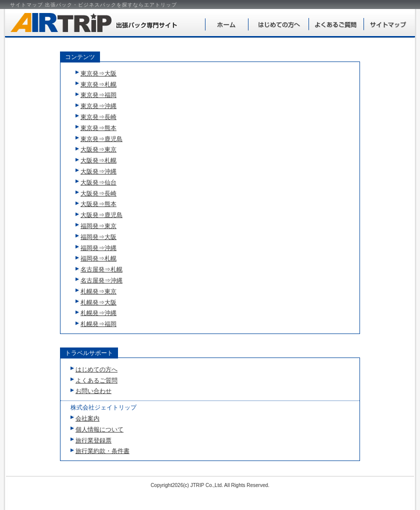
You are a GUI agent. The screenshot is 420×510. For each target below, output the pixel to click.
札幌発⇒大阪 (98, 302)
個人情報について (99, 429)
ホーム (226, 23)
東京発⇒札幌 (98, 84)
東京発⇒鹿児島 (101, 139)
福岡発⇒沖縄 (98, 248)
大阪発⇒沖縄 (98, 171)
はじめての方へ (278, 23)
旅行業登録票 (93, 440)
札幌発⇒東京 (98, 291)
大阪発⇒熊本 (98, 204)
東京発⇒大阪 (98, 73)
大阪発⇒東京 (98, 149)
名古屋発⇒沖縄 (101, 280)
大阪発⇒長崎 (98, 193)
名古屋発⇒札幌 (101, 269)
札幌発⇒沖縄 (98, 313)
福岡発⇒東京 (98, 226)
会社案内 (87, 418)
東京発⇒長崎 (98, 117)
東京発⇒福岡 (98, 95)
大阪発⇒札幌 (98, 160)
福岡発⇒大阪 (98, 237)
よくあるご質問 (336, 23)
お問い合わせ (93, 391)
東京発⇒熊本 (98, 128)
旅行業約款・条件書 (102, 451)
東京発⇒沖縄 (98, 106)
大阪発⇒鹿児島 (101, 215)
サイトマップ (389, 23)
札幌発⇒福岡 (98, 324)
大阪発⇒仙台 (98, 182)
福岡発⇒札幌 (98, 258)
